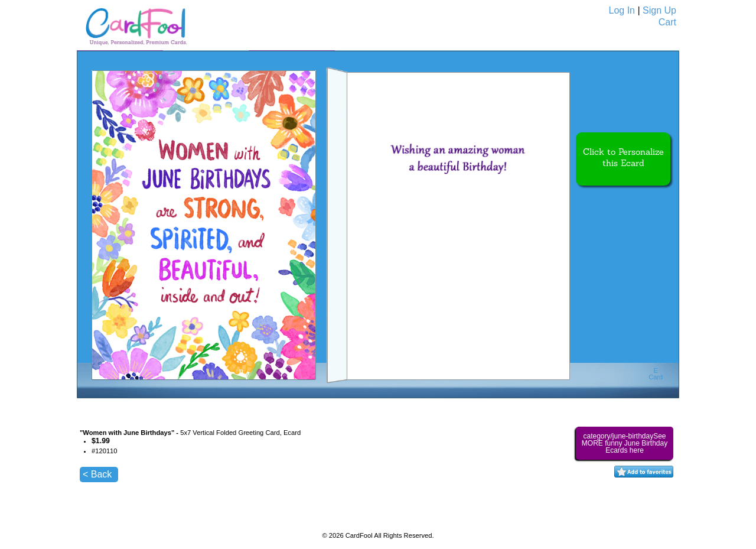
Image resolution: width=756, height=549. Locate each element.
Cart (667, 22)
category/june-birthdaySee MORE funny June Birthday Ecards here (625, 443)
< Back (97, 474)
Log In (622, 10)
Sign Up (659, 10)
